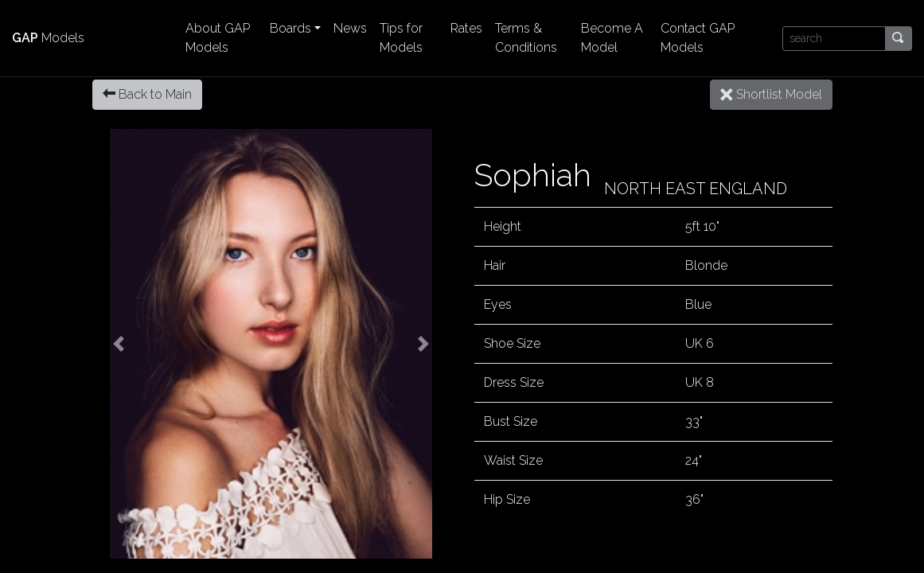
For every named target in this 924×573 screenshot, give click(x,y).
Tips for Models (401, 38)
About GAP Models (218, 38)
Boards (290, 28)
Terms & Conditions (526, 38)
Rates (466, 28)
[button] (119, 344)
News (350, 28)
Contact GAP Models (698, 38)
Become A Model (612, 38)
